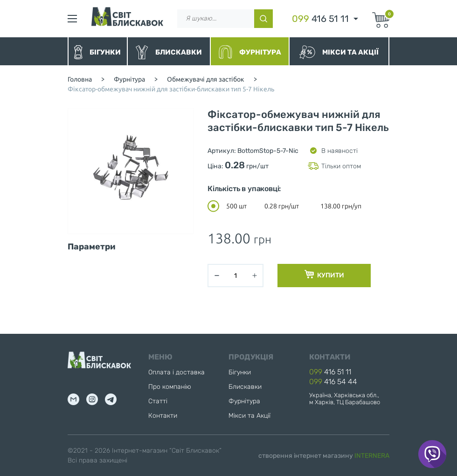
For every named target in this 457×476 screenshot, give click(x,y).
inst (92, 399)
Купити (324, 275)
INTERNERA (372, 456)
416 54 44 (333, 382)
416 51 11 (320, 19)
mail (73, 399)
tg (111, 399)
